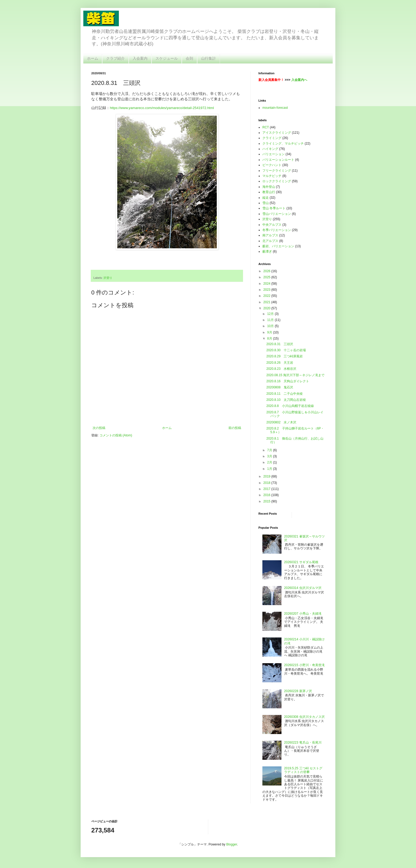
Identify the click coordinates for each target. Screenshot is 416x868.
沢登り (108, 278)
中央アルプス (272, 225)
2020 (267, 308)
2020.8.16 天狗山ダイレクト (288, 381)
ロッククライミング (277, 181)
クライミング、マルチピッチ (283, 144)
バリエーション (274, 154)
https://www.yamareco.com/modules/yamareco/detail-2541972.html (162, 108)
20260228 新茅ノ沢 (298, 691)
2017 (267, 489)
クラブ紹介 (115, 58)
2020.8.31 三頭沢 (280, 344)
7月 (270, 450)
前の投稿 (235, 428)
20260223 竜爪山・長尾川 (303, 743)
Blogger (232, 844)
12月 (271, 314)
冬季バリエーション (277, 230)
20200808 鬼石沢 (280, 387)
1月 (270, 469)
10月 (271, 326)
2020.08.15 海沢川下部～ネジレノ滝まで (295, 375)
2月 (270, 462)
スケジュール (167, 58)
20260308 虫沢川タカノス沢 (304, 717)
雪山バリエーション (277, 214)
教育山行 (269, 192)
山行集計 (209, 58)
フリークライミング (277, 171)
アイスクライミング (277, 133)
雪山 (266, 203)
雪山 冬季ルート (274, 208)
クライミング (272, 138)
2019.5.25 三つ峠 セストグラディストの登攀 (303, 770)
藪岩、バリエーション (278, 246)
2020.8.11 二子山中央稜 (285, 394)
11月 (271, 320)
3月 (270, 456)
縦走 (266, 198)
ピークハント (272, 165)
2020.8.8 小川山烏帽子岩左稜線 (290, 406)
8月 (270, 338)
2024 (267, 284)
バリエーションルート (278, 160)
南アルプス (270, 235)
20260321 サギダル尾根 (301, 562)
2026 (267, 271)
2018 (267, 483)
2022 (267, 296)
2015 (267, 501)
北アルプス (270, 241)
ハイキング (270, 149)
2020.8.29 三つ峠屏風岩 (285, 356)
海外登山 (269, 187)
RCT (266, 127)
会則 (189, 58)
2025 (267, 277)
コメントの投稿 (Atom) (116, 435)
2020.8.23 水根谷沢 (281, 369)
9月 (270, 332)
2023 (267, 290)
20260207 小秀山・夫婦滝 (303, 614)
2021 (267, 302)
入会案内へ (299, 80)
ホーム (93, 58)
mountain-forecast (275, 108)
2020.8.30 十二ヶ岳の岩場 (286, 350)
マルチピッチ (272, 176)
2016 (267, 495)
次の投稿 (99, 428)
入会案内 (140, 58)
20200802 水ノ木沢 (281, 422)
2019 (267, 476)
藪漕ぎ (267, 251)
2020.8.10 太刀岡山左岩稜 (286, 400)
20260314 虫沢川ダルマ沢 (303, 588)
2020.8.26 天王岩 (280, 363)
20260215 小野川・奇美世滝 (304, 665)
